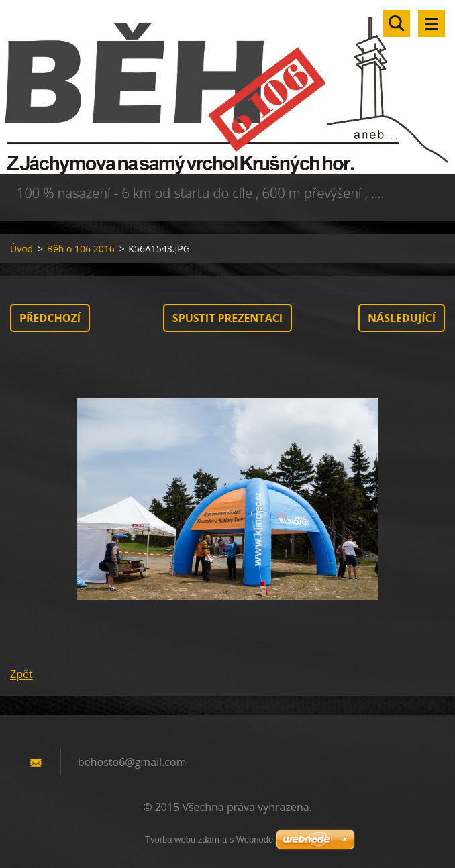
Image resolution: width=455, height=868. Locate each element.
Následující (402, 318)
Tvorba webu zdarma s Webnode (209, 839)
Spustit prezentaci (227, 318)
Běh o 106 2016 (81, 249)
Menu (432, 23)
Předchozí (50, 318)
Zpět (21, 674)
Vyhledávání (397, 23)
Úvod (21, 249)
